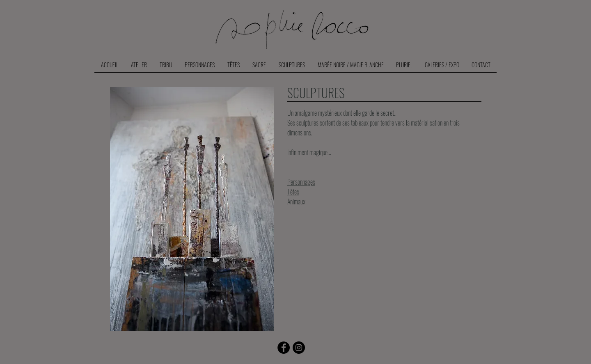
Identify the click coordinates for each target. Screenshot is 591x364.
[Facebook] (284, 348)
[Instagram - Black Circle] (299, 348)
